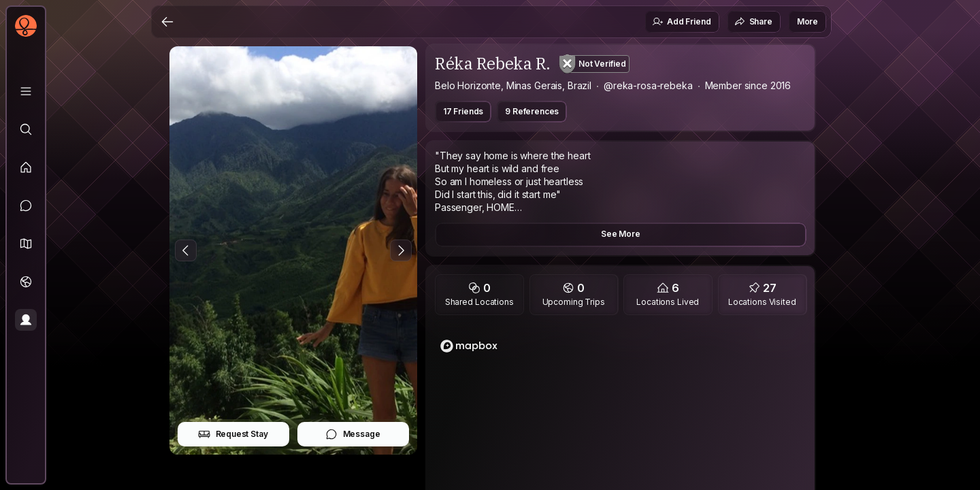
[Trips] (26, 282)
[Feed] (26, 167)
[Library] (26, 91)
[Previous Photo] (186, 250)
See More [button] (621, 234)
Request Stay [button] (233, 434)
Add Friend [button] (681, 22)
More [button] (807, 21)
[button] (26, 244)
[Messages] (26, 206)
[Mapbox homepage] (469, 346)
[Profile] (26, 320)
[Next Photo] (401, 250)
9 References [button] (532, 111)
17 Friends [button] (463, 111)
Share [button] (753, 22)
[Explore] (26, 129)
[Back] (167, 22)
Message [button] (353, 434)
